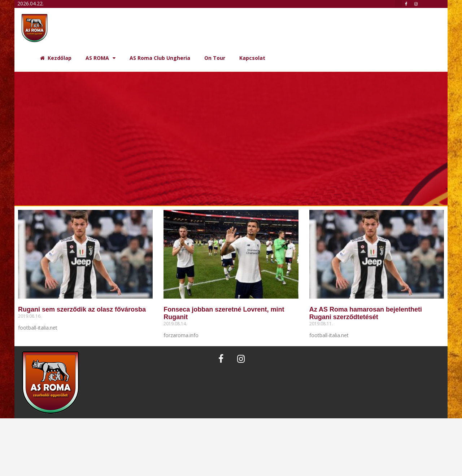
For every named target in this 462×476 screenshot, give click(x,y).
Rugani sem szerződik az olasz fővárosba (82, 309)
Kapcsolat (252, 58)
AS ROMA (101, 58)
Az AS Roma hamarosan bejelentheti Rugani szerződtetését (366, 313)
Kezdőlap (56, 58)
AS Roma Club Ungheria (160, 58)
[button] (398, 4)
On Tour (215, 58)
